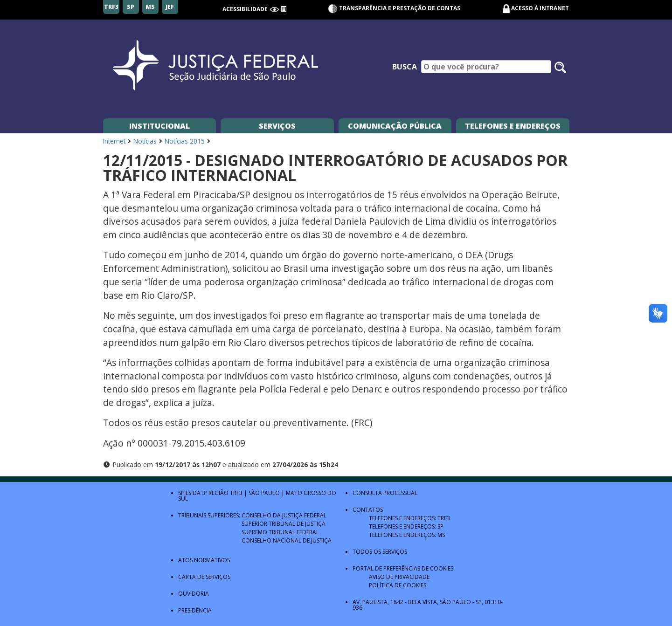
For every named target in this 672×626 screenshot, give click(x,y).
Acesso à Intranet (540, 8)
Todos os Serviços (380, 552)
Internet (114, 141)
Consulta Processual (385, 493)
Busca (405, 67)
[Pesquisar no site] (560, 67)
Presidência (195, 610)
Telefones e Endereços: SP (406, 526)
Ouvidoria (194, 594)
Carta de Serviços (204, 577)
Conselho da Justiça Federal (284, 515)
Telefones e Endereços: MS (407, 535)
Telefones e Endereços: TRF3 (409, 518)
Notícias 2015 (185, 141)
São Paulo (264, 493)
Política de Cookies (398, 585)
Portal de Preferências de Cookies (403, 568)
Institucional (159, 126)
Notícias (145, 141)
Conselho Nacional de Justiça (287, 540)
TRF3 (236, 493)
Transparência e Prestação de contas (394, 8)
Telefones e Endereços (513, 126)
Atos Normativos (204, 560)
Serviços (277, 126)
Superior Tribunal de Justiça (284, 524)
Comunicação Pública (395, 126)
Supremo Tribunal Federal (280, 532)
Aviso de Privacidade (399, 577)
